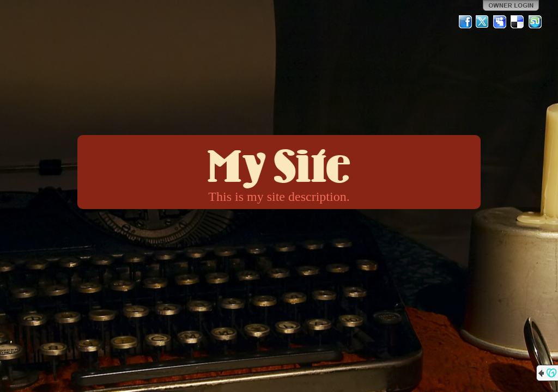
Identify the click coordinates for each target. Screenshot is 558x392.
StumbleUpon (535, 22)
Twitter (483, 22)
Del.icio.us (518, 22)
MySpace (500, 22)
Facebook (465, 22)
